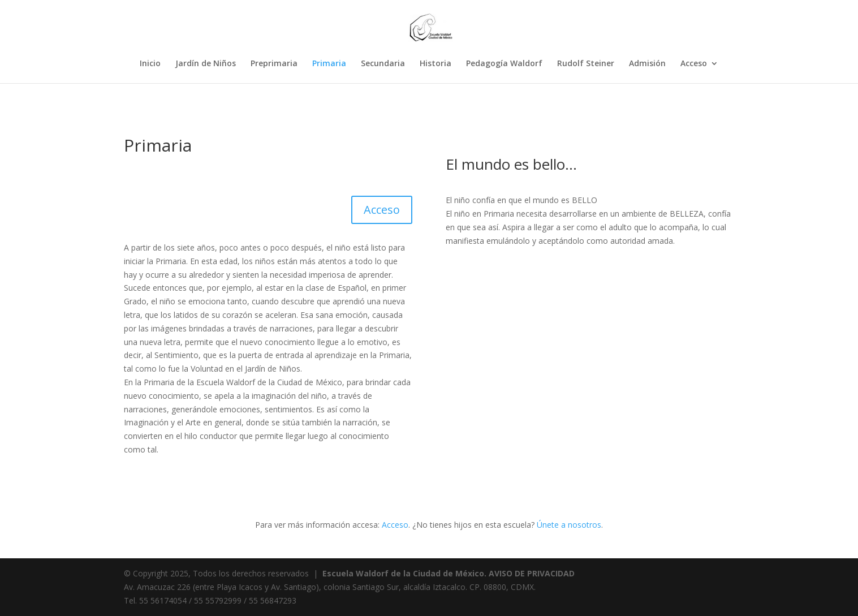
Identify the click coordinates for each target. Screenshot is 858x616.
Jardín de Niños (206, 64)
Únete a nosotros (569, 525)
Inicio (150, 64)
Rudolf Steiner (586, 64)
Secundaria (383, 64)
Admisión (647, 64)
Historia (436, 64)
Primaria (329, 64)
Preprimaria (274, 64)
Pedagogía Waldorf (504, 64)
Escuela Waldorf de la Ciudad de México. (404, 573)
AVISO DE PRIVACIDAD (532, 573)
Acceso (694, 64)
